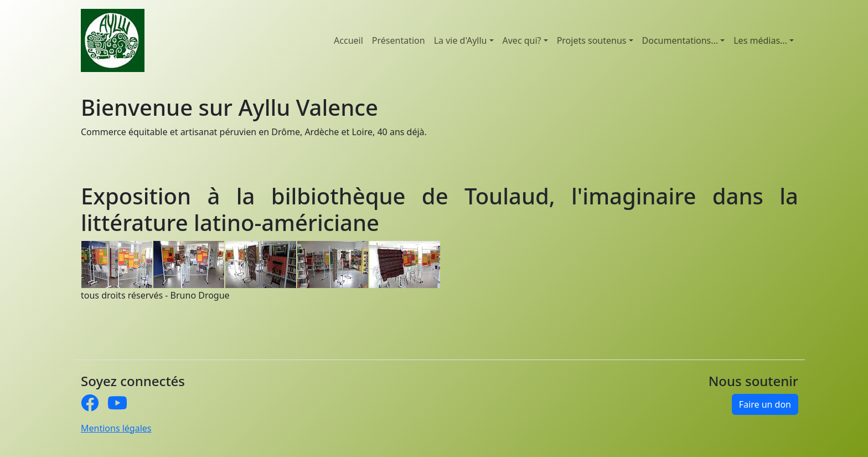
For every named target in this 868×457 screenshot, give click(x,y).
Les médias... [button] (760, 40)
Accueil (348, 40)
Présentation (399, 40)
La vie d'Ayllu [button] (461, 40)
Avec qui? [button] (522, 40)
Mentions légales (116, 428)
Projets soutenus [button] (592, 40)
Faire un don (765, 404)
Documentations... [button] (680, 40)
